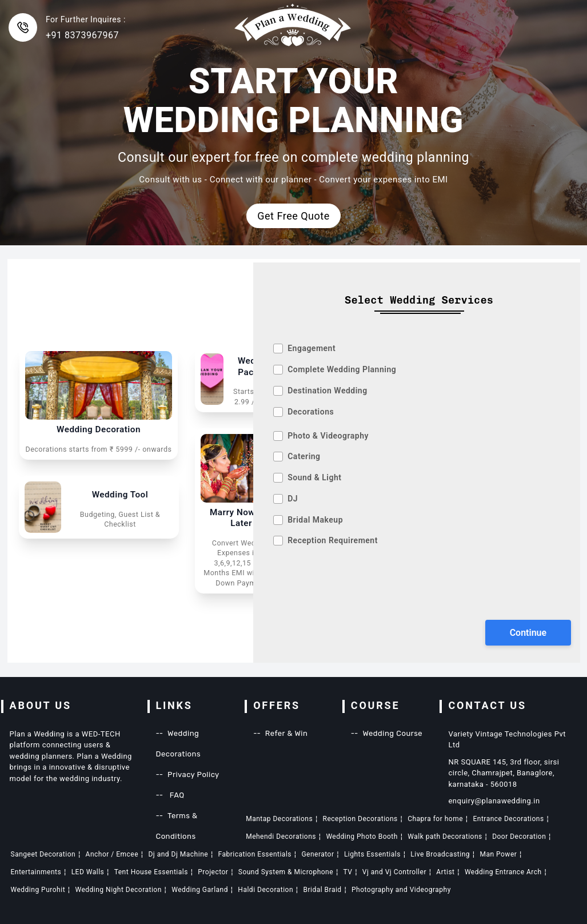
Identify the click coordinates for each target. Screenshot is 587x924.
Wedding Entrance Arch (503, 872)
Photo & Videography (328, 436)
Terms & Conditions (177, 826)
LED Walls (88, 872)
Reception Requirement (333, 540)
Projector (213, 872)
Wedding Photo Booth (362, 837)
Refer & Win (287, 733)
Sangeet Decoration (43, 854)
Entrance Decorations (508, 819)
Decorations (311, 412)
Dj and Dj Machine (178, 854)
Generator (318, 854)
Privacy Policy (193, 774)
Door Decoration (519, 837)
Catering (304, 456)
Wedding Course (392, 733)
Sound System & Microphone (286, 872)
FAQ (176, 795)
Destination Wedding (327, 391)
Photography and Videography (401, 890)
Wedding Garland (200, 890)
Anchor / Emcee (112, 854)
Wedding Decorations (179, 744)
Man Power (498, 854)
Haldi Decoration (265, 890)
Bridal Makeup (315, 520)
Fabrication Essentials (255, 854)
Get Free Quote (293, 216)
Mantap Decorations (279, 819)
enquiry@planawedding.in (494, 801)
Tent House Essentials (151, 872)
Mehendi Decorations (281, 837)
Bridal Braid (322, 890)
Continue (528, 633)
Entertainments (36, 872)
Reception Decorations (360, 819)
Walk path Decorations (445, 837)
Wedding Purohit (38, 890)
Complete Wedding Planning (342, 369)
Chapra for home (435, 819)
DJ (293, 499)
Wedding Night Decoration (118, 890)
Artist (445, 872)
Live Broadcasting (440, 854)
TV (348, 872)
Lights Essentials (372, 854)
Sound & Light (314, 477)
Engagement (312, 348)
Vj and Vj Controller (394, 872)
